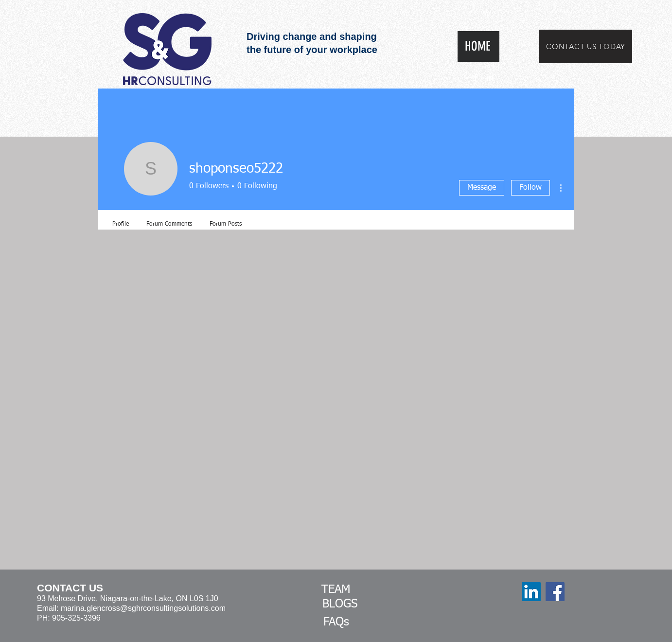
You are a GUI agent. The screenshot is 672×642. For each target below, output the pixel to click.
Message (482, 188)
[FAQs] (336, 623)
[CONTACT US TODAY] (586, 46)
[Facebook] (555, 592)
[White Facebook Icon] (476, 77)
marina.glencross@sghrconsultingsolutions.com (143, 608)
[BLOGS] (340, 605)
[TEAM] (336, 590)
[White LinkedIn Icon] (490, 77)
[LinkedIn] (531, 592)
